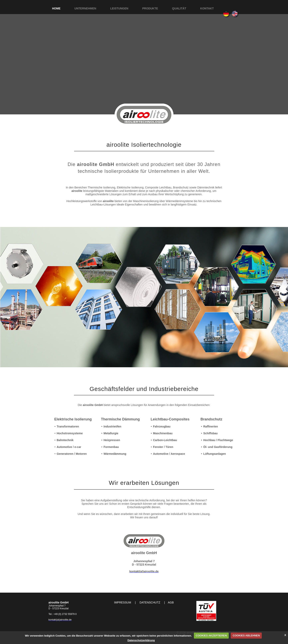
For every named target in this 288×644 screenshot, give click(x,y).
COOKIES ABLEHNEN (246, 635)
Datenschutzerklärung (141, 640)
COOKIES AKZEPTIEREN (211, 635)
